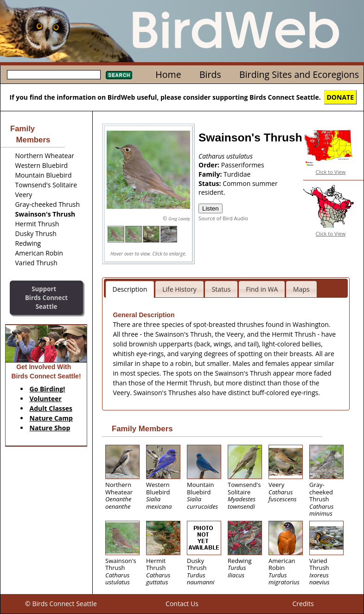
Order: (210, 165)
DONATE (341, 97)
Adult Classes (51, 408)
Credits (303, 604)
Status (221, 289)
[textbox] (54, 75)
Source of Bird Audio (223, 218)
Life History (179, 289)
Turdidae (237, 174)
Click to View (331, 172)
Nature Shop (50, 428)
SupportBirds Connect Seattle (46, 297)
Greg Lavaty (179, 219)
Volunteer (46, 399)
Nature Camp (51, 418)
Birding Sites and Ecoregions (299, 74)
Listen (211, 208)
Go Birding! (48, 389)
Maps (301, 289)
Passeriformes (243, 165)
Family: (211, 174)
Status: (211, 183)
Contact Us (182, 604)
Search (119, 75)
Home (168, 74)
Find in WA (262, 289)
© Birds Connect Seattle (61, 604)
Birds (210, 74)
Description (130, 289)
